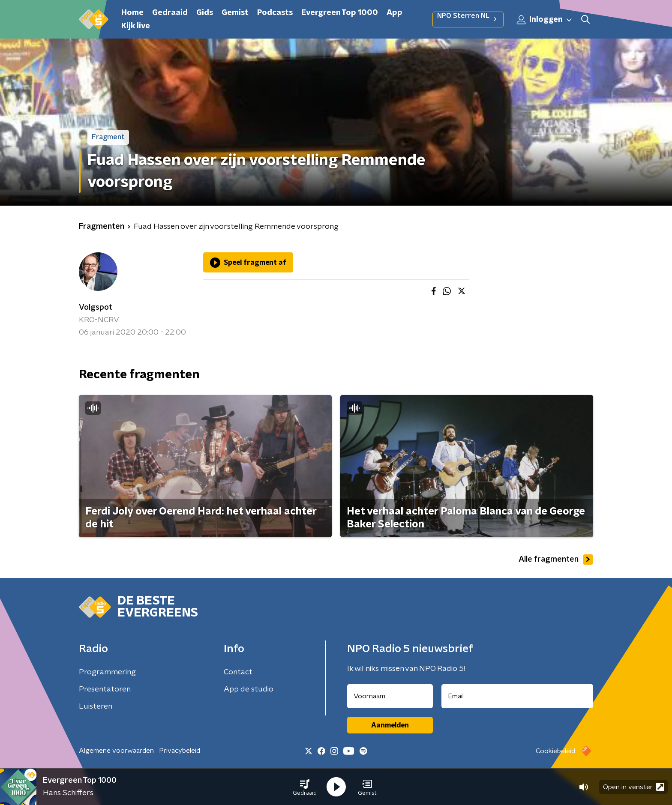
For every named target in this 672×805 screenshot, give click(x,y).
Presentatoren (105, 689)
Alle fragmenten (556, 560)
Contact (238, 672)
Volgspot (96, 308)
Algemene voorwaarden (116, 751)
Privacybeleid (180, 751)
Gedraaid (170, 13)
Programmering (107, 672)
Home (132, 13)
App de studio (249, 689)
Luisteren (96, 706)
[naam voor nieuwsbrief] (390, 696)
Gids (205, 13)
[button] (305, 787)
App (394, 13)
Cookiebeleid (555, 751)
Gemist (235, 13)
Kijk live (136, 26)
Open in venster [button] (634, 787)
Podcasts (275, 13)
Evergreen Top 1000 (340, 13)
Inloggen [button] (545, 20)
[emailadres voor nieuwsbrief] (517, 696)
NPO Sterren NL (468, 19)
